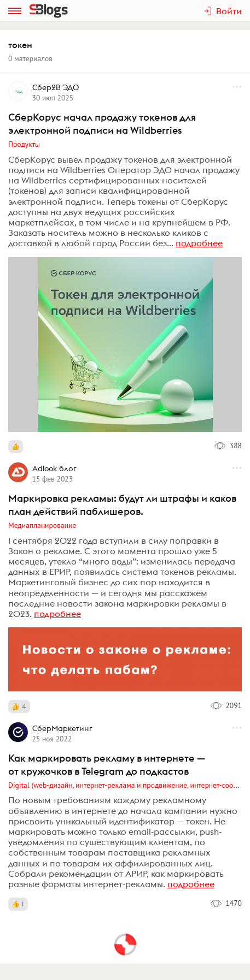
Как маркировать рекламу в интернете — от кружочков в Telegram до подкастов (107, 765)
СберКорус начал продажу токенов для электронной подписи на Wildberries (102, 124)
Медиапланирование (42, 525)
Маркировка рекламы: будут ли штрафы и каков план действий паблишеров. (122, 505)
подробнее (199, 243)
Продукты (24, 144)
